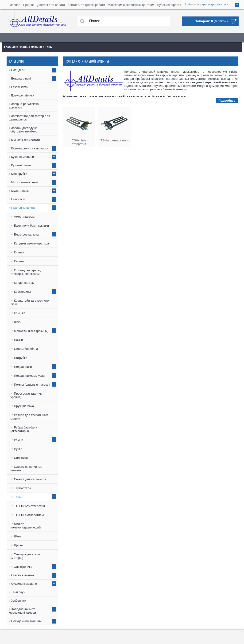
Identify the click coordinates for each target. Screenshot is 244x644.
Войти (189, 4)
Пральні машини (30, 47)
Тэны (49, 47)
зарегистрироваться (214, 4)
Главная (10, 47)
